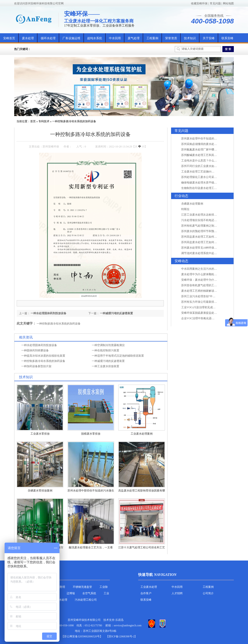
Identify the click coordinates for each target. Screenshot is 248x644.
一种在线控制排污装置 (105, 350)
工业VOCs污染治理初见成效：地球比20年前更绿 (211, 307)
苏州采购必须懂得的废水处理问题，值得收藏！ (210, 144)
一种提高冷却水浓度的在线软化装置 (43, 356)
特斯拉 (185, 209)
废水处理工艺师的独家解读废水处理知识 (206, 291)
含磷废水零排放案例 (40, 491)
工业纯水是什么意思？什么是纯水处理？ (206, 161)
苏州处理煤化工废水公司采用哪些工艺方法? (208, 177)
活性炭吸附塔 (57, 587)
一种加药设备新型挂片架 (36, 366)
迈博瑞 (71, 593)
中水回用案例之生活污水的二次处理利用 (206, 269)
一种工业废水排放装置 (105, 366)
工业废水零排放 (40, 434)
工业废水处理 (149, 587)
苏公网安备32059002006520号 (82, 636)
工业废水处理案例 (142, 434)
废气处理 (134, 38)
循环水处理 (48, 38)
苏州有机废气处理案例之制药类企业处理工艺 (209, 226)
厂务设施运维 (71, 38)
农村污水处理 (59, 600)
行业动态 (181, 196)
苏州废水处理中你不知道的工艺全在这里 (206, 139)
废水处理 (28, 38)
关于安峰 (209, 38)
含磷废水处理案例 (192, 204)
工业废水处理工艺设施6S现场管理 (202, 172)
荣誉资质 (171, 38)
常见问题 (215, 3)
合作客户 (146, 593)
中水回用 (115, 38)
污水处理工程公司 (86, 600)
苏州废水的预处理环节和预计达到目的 (205, 231)
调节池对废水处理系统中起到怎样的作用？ (207, 253)
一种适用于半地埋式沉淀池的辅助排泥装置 (118, 356)
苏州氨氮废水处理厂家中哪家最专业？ (205, 150)
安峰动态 (181, 261)
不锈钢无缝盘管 (82, 587)
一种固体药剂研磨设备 (35, 350)
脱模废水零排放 (91, 434)
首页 (33, 121)
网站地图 (228, 3)
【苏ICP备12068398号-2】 (122, 636)
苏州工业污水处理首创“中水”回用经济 (204, 296)
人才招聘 (177, 593)
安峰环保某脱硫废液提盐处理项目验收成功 (207, 313)
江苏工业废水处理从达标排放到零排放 (205, 215)
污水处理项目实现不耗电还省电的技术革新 (207, 220)
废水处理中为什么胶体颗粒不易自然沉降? (206, 274)
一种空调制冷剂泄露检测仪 (108, 345)
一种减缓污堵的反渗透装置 (116, 313)
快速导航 (146, 575)
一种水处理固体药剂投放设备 (49, 313)
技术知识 (190, 38)
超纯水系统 (95, 38)
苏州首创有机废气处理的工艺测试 (202, 285)
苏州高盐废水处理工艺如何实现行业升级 (206, 237)
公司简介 (208, 593)
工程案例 (152, 38)
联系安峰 (227, 38)
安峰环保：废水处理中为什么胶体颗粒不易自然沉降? (213, 280)
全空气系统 (89, 593)
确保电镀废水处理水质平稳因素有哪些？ (206, 183)
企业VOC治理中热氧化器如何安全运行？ (206, 318)
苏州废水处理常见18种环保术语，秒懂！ (206, 248)
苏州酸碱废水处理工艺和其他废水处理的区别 (209, 155)
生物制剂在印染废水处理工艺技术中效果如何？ (210, 188)
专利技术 (44, 121)
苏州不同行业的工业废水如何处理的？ (205, 166)
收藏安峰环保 (199, 3)
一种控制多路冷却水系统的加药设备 (74, 121)
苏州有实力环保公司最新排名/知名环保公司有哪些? (212, 302)
